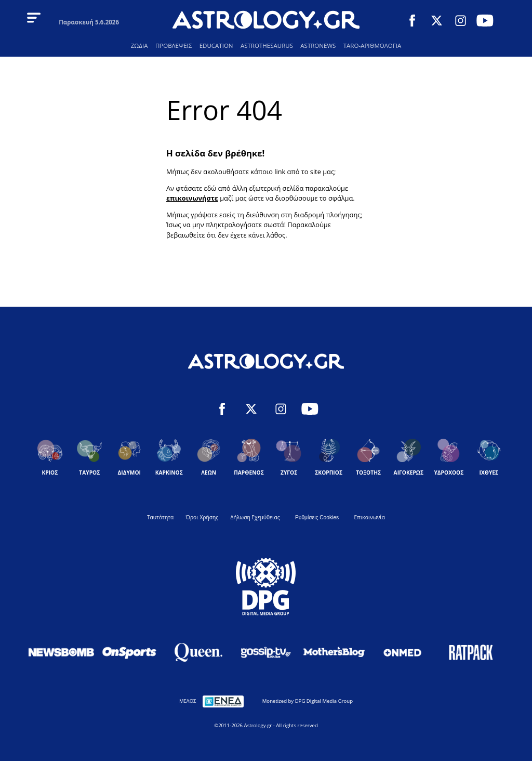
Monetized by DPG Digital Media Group (308, 701)
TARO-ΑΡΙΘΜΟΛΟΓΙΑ (372, 45)
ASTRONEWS (318, 45)
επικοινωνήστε (192, 198)
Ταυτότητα (160, 517)
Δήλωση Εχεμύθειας (255, 517)
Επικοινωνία (370, 517)
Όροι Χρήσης (202, 517)
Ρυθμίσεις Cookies (317, 517)
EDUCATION (216, 45)
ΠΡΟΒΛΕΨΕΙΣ (174, 45)
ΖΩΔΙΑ (139, 45)
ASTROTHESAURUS (267, 45)
